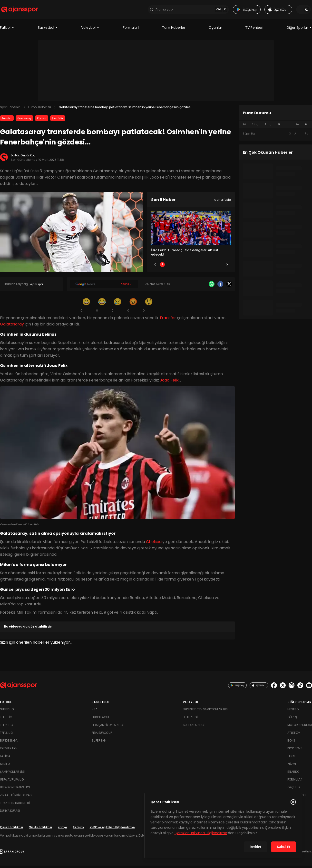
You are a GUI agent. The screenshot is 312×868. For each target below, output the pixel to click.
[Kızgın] (133, 307)
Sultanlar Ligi (194, 727)
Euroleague (101, 720)
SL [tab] (244, 127)
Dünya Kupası (10, 813)
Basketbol (48, 30)
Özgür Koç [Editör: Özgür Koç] (28, 158)
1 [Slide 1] (162, 267)
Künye (62, 830)
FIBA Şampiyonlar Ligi (108, 727)
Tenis (291, 758)
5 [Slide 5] (220, 267)
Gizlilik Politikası (40, 830)
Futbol (7, 30)
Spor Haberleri (10, 110)
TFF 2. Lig (6, 727)
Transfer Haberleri (15, 805)
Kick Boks (295, 751)
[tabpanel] (275, 136)
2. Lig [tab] (268, 127)
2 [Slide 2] (177, 267)
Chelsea (42, 121)
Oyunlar (215, 30)
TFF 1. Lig (6, 720)
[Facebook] (220, 287)
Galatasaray (24, 121)
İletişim (78, 830)
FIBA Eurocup (102, 735)
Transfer (7, 121)
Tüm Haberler (174, 30)
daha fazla (223, 202)
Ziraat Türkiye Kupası (16, 797)
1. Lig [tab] (255, 127)
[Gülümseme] (86, 307)
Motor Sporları (300, 727)
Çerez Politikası (11, 830)
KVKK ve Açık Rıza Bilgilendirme (112, 830)
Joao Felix (58, 121)
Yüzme (292, 766)
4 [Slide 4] (205, 267)
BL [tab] (307, 127)
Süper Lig (7, 712)
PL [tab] (279, 127)
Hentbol (294, 712)
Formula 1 (131, 30)
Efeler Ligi (190, 720)
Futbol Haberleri (40, 110)
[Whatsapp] (212, 287)
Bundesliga (9, 743)
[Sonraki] (227, 267)
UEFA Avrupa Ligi (12, 782)
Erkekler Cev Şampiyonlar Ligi (205, 712)
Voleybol (90, 30)
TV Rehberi (254, 30)
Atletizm (294, 735)
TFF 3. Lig (6, 735)
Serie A (5, 766)
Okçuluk (294, 790)
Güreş (292, 720)
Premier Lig (8, 751)
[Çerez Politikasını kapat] (293, 802)
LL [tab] (288, 127)
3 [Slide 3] (191, 267)
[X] (229, 287)
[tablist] (275, 127)
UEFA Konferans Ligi (15, 790)
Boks (291, 743)
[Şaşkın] (149, 307)
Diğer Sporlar (299, 30)
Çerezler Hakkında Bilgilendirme (201, 833)
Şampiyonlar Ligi (13, 774)
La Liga (5, 758)
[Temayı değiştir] (305, 11)
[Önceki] (155, 267)
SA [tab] (297, 127)
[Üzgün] (117, 307)
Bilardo (293, 774)
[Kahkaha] (102, 307)
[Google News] (104, 287)
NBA (95, 712)
